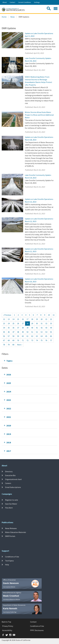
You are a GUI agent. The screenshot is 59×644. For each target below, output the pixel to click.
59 (18, 336)
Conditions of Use (12, 557)
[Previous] (7, 315)
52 (37, 332)
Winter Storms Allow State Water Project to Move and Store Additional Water (39, 115)
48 (18, 332)
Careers (8, 483)
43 (46, 328)
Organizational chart (13, 479)
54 (46, 332)
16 (23, 319)
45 (4, 332)
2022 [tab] (9, 409)
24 (9, 323)
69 (13, 340)
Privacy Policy (8, 626)
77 (51, 340)
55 (51, 332)
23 (4, 323)
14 (13, 319)
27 (23, 323)
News (13, 17)
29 (32, 323)
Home (4, 17)
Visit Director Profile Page (10, 612)
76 (46, 340)
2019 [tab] (9, 434)
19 (37, 319)
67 (4, 340)
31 (42, 323)
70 (18, 340)
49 (23, 332)
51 (32, 332)
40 (32, 328)
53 (42, 332)
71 (23, 340)
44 (51, 328)
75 (42, 340)
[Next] (20, 345)
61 (27, 336)
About (5, 2)
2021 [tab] (9, 417)
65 (46, 336)
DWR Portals (10, 536)
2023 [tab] (9, 400)
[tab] (29, 361)
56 (4, 336)
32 (46, 323)
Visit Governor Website (9, 587)
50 (27, 332)
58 (13, 336)
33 (51, 323)
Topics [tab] (9, 361)
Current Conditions (25, 2)
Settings (37, 2)
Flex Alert (9, 508)
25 (13, 323)
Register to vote (12, 500)
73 (32, 340)
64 (42, 336)
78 (4, 345)
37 (18, 328)
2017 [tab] (9, 451)
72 (27, 340)
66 (51, 336)
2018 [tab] (9, 443)
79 (9, 345)
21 (46, 319)
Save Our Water (11, 504)
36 (13, 328)
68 (9, 340)
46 (9, 332)
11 (54, 315)
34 (4, 328)
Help (7, 565)
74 (37, 340)
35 (9, 328)
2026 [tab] (9, 375)
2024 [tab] (9, 392)
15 (18, 319)
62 (32, 336)
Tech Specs (9, 561)
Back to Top (6, 622)
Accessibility (7, 630)
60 (23, 336)
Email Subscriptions (13, 487)
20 (42, 319)
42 (42, 328)
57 (9, 336)
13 (9, 319)
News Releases (11, 528)
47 (13, 332)
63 (37, 336)
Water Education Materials (16, 532)
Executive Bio (10, 475)
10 (49, 315)
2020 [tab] (9, 426)
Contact (12, 2)
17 (27, 319)
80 (13, 345)
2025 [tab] (9, 383)
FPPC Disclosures (37, 630)
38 (23, 328)
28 (27, 323)
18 (32, 319)
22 (51, 319)
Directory (9, 471)
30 (37, 323)
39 (27, 328)
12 (4, 319)
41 (37, 328)
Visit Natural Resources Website (12, 599)
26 (18, 323)
